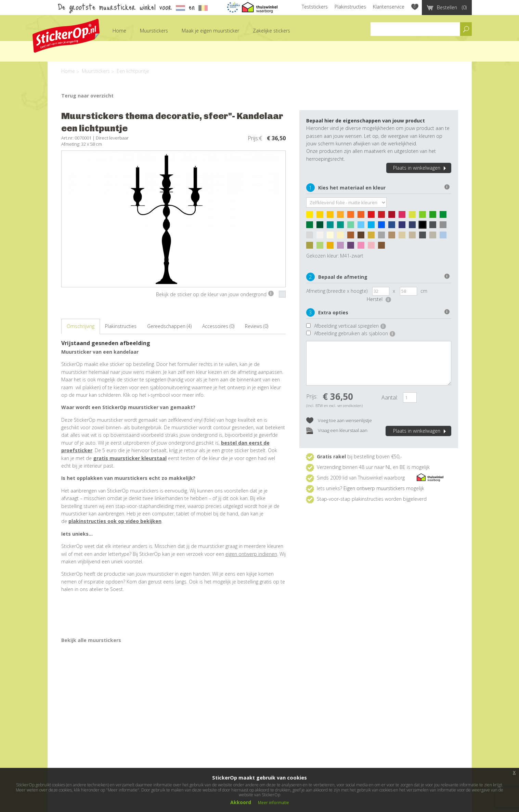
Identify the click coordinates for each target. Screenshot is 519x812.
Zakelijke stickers (271, 31)
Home (119, 31)
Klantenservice (389, 7)
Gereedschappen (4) (169, 326)
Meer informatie (274, 803)
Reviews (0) (257, 326)
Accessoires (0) (218, 326)
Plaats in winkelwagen (420, 168)
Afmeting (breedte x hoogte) (337, 291)
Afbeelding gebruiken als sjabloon (355, 333)
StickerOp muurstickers (66, 36)
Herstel (379, 299)
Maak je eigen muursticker (210, 31)
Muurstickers (154, 31)
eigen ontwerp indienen (251, 554)
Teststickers (315, 7)
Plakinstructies (350, 7)
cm (424, 291)
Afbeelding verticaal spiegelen (350, 326)
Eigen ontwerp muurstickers (374, 488)
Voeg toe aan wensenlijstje (339, 421)
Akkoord (241, 802)
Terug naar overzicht (87, 96)
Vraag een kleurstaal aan (337, 431)
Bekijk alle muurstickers (91, 640)
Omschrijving (81, 326)
